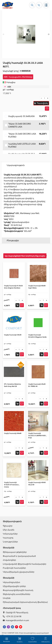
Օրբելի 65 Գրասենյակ (15, 612)
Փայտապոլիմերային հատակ (18, 590)
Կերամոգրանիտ (11, 582)
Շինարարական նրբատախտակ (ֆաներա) (25, 602)
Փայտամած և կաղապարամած (19, 556)
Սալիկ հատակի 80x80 (13, 433)
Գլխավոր (8, 526)
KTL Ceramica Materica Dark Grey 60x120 (12, 385)
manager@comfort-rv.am (16, 620)
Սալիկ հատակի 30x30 (13, 335)
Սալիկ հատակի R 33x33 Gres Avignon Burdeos (13, 287)
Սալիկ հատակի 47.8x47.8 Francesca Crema (11, 485)
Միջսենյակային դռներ (14, 586)
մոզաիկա (30, 186)
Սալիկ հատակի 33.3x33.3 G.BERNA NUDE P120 (37, 436)
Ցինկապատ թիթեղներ (15, 552)
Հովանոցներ (9, 560)
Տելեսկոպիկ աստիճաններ (17, 594)
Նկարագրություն (16, 165)
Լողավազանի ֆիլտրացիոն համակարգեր (25, 564)
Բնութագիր (13, 171)
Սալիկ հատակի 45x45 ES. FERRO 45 (37, 385)
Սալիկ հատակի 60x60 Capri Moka (37, 287)
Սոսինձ (7, 598)
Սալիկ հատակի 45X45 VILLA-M (37, 484)
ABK (9, 87)
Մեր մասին (9, 530)
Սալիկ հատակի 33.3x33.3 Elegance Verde (37, 336)
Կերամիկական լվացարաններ (19, 572)
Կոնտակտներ (10, 534)
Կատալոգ (8, 538)
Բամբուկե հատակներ (14, 568)
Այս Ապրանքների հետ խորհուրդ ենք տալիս (25, 256)
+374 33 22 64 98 (12, 616)
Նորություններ (10, 542)
